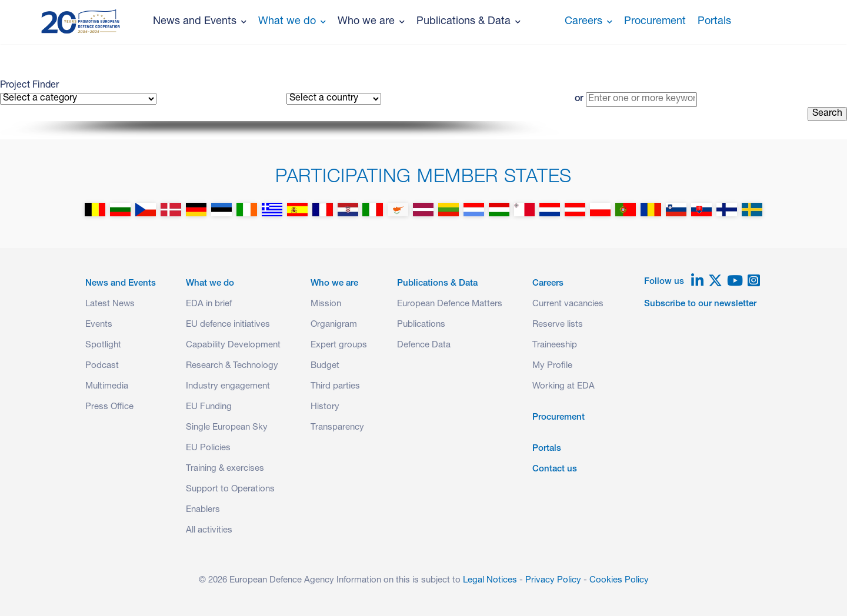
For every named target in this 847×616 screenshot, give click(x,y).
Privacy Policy (553, 580)
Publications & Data (468, 22)
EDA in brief (209, 304)
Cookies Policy (619, 580)
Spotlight (103, 345)
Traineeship (555, 345)
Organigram (334, 325)
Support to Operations (230, 489)
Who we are (371, 22)
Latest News (110, 304)
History (325, 407)
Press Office (109, 407)
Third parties (335, 386)
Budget (325, 366)
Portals (714, 22)
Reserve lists (558, 325)
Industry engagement (228, 386)
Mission (326, 304)
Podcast (102, 366)
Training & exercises (225, 469)
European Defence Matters (450, 304)
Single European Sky (227, 428)
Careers (588, 22)
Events (99, 325)
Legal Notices (490, 580)
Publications (421, 325)
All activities (209, 530)
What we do (292, 22)
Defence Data (424, 345)
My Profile (552, 366)
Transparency (337, 428)
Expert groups (339, 345)
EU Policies (208, 448)
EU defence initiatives (228, 325)
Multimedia (107, 386)
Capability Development (233, 345)
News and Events (200, 22)
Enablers (203, 510)
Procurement (655, 22)
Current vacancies (568, 304)
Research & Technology (232, 366)
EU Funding (209, 407)
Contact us (555, 469)
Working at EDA (563, 386)
